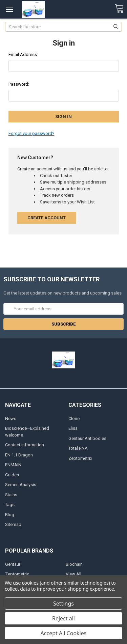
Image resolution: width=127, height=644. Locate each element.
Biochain (74, 564)
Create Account (47, 218)
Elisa (73, 428)
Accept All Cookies (64, 633)
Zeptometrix (80, 458)
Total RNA (78, 448)
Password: (19, 84)
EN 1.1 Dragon (19, 455)
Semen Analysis (21, 485)
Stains (11, 495)
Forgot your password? (31, 133)
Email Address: (23, 54)
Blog (10, 515)
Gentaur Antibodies (87, 438)
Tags (10, 505)
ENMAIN (13, 465)
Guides (12, 475)
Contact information (25, 445)
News (11, 418)
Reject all (63, 618)
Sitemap (13, 524)
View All (73, 574)
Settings (63, 604)
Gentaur (13, 564)
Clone (74, 418)
